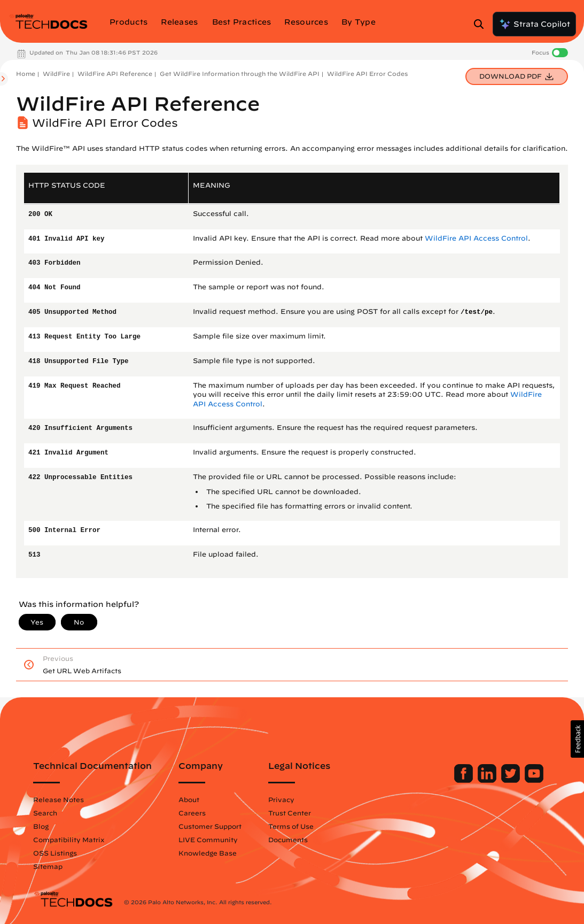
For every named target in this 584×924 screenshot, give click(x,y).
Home (26, 74)
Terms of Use (291, 826)
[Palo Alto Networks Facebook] (465, 780)
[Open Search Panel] (482, 24)
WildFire (56, 74)
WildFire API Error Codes (367, 74)
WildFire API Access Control (476, 238)
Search (45, 813)
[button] (577, 739)
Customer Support (210, 826)
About (189, 799)
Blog (41, 826)
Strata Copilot (534, 24)
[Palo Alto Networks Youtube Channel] (534, 780)
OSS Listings (55, 853)
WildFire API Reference (115, 74)
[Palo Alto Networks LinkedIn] (488, 780)
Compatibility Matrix (69, 840)
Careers (192, 813)
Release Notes (59, 799)
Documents (288, 840)
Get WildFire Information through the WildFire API (240, 74)
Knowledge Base (208, 853)
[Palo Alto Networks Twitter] (512, 780)
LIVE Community (208, 840)
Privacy (281, 799)
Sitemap (48, 866)
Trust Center (290, 813)
